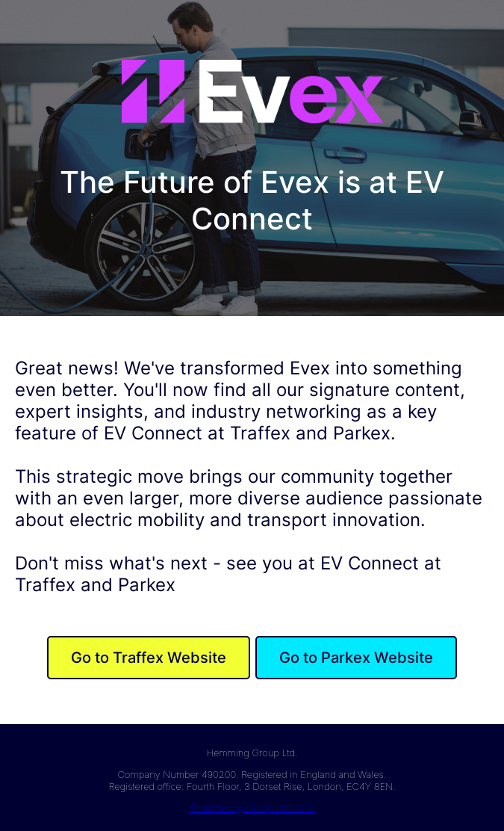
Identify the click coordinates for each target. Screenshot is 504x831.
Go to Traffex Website (149, 658)
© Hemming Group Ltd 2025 (252, 808)
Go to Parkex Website (356, 658)
